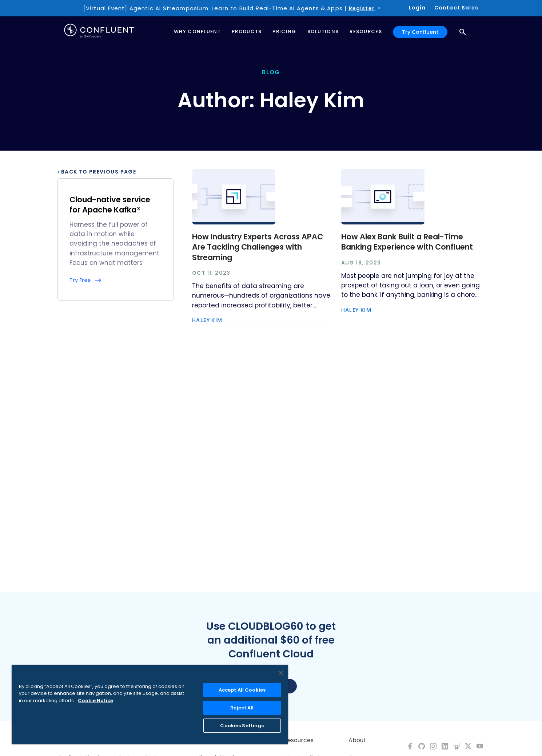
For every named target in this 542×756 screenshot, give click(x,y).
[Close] (281, 673)
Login (417, 8)
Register (362, 8)
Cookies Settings (242, 726)
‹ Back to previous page (97, 172)
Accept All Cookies (242, 690)
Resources (299, 740)
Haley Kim (207, 320)
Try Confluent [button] (420, 32)
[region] (150, 705)
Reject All (242, 708)
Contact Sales (456, 8)
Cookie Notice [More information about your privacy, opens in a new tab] (95, 701)
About (357, 740)
